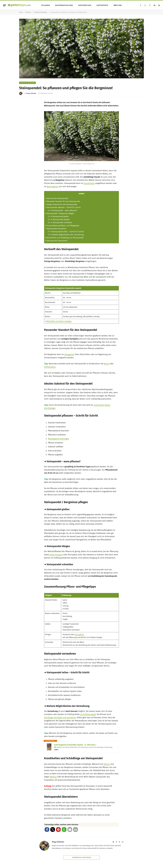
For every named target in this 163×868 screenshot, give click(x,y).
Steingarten (69, 354)
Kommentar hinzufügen (81, 857)
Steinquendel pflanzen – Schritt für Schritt (63, 207)
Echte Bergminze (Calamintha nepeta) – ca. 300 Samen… (75, 745)
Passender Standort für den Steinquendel (63, 201)
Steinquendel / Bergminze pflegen (60, 213)
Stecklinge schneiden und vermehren (60, 718)
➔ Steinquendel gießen (58, 216)
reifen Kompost (56, 555)
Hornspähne (79, 634)
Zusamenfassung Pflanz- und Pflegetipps (62, 226)
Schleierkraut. (50, 367)
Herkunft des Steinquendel (57, 198)
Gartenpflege (85, 5)
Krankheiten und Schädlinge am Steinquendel (64, 238)
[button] (47, 830)
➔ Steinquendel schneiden (60, 223)
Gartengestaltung (64, 5)
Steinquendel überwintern (56, 241)
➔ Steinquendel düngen (59, 219)
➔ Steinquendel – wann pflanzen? (63, 210)
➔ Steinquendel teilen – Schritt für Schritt (66, 232)
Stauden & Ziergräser (27, 83)
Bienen (107, 764)
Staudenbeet (89, 183)
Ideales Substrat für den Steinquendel (61, 204)
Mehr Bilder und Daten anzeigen (59, 321)
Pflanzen (46, 5)
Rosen (106, 364)
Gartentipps (102, 5)
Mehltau (53, 777)
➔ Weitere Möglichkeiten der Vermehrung (66, 235)
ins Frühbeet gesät (88, 714)
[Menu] (4, 5)
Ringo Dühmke (31, 93)
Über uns (118, 5)
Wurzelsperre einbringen (59, 439)
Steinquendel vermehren (56, 229)
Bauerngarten (53, 187)
